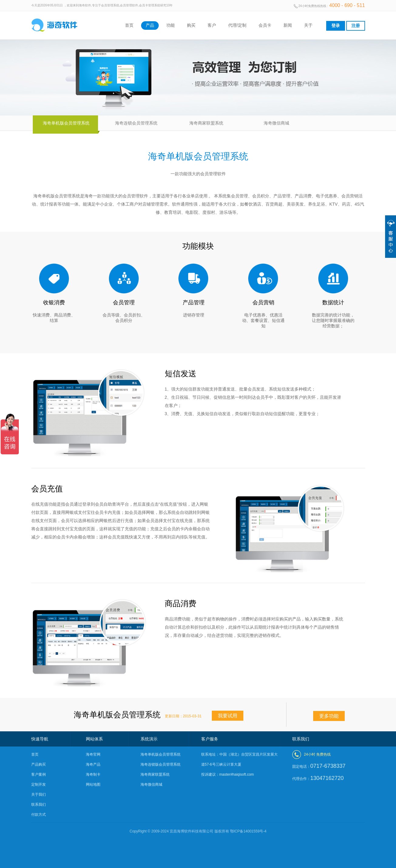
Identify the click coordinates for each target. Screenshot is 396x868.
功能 (171, 25)
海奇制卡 (93, 774)
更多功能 (329, 716)
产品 (150, 25)
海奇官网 (93, 754)
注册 (356, 26)
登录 (336, 26)
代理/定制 (237, 25)
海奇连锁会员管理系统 (136, 123)
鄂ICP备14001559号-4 (248, 831)
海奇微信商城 (276, 123)
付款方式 (39, 815)
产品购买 (39, 764)
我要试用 (228, 716)
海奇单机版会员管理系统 (66, 123)
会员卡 (265, 25)
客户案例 (39, 774)
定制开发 (39, 784)
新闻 (288, 25)
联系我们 (39, 805)
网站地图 (93, 784)
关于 (308, 25)
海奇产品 (93, 764)
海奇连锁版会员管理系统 (161, 764)
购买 (191, 25)
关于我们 (39, 795)
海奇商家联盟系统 (206, 123)
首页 (129, 25)
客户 (212, 25)
